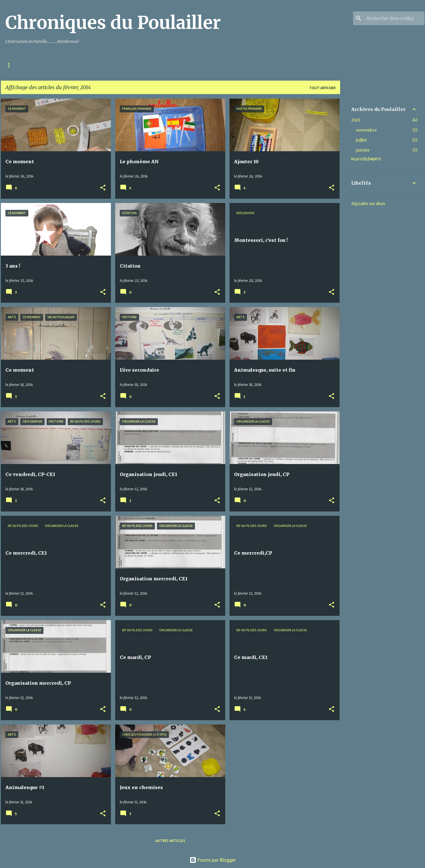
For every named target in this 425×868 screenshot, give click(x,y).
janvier (363, 150)
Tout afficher (322, 88)
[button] (103, 188)
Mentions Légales (51, 65)
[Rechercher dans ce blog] (394, 18)
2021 (356, 120)
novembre (366, 130)
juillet (361, 140)
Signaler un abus (368, 204)
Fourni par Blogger (213, 860)
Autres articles (170, 841)
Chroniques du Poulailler (113, 23)
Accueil (13, 65)
